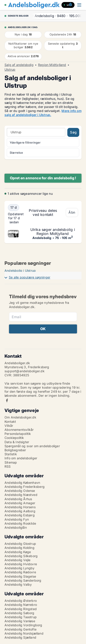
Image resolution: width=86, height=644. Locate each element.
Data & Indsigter (17, 442)
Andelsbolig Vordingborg (23, 625)
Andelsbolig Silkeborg (21, 556)
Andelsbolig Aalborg (20, 511)
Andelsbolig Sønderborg (23, 580)
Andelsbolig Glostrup (20, 544)
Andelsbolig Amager (20, 503)
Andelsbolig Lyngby (20, 568)
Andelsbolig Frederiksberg (25, 487)
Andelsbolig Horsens (20, 507)
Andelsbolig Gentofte (20, 629)
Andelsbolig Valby (18, 584)
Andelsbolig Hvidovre (21, 564)
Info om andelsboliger (21, 458)
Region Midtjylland (52, 65)
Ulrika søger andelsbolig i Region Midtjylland (53, 232)
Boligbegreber (15, 450)
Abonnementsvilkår (19, 430)
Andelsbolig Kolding (19, 548)
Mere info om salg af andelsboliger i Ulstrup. (43, 113)
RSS (8, 466)
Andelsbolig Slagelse (20, 576)
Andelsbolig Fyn (17, 519)
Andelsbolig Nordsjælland (24, 633)
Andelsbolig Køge (18, 552)
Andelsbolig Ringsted (21, 609)
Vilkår (9, 426)
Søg (73, 132)
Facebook (7, 400)
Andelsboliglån (16, 527)
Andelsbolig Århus (18, 499)
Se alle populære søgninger (29, 277)
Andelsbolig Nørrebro (21, 605)
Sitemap (11, 462)
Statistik (11, 454)
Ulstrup (10, 70)
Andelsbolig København (22, 483)
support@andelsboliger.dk (25, 371)
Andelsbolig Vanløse (20, 621)
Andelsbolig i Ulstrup (20, 271)
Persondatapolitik (18, 434)
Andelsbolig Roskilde (20, 523)
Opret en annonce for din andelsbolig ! (43, 178)
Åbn (72, 212)
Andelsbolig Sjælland (20, 637)
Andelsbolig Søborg (19, 613)
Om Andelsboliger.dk (20, 417)
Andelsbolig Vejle (17, 560)
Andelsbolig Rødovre (20, 572)
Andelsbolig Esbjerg (20, 515)
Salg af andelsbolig (19, 65)
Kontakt (10, 422)
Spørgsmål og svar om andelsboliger (32, 446)
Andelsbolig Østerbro (21, 601)
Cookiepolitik (14, 438)
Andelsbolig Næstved (21, 495)
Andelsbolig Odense (20, 491)
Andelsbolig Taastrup (21, 617)
